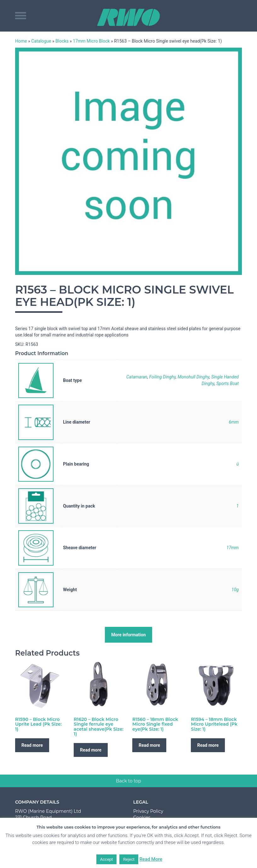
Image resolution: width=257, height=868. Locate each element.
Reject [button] (129, 859)
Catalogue (41, 41)
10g (235, 590)
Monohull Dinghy (193, 377)
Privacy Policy (148, 811)
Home (21, 41)
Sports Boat (228, 383)
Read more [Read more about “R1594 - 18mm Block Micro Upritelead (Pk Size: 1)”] (208, 745)
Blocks (62, 41)
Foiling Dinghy (163, 377)
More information (128, 635)
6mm (234, 422)
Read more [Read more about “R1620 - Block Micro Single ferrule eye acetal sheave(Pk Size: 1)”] (91, 750)
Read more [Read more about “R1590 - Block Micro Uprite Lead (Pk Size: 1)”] (32, 745)
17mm (233, 548)
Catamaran (137, 377)
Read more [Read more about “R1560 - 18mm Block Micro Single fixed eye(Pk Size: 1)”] (149, 745)
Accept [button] (107, 859)
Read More (151, 859)
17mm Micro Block (91, 41)
